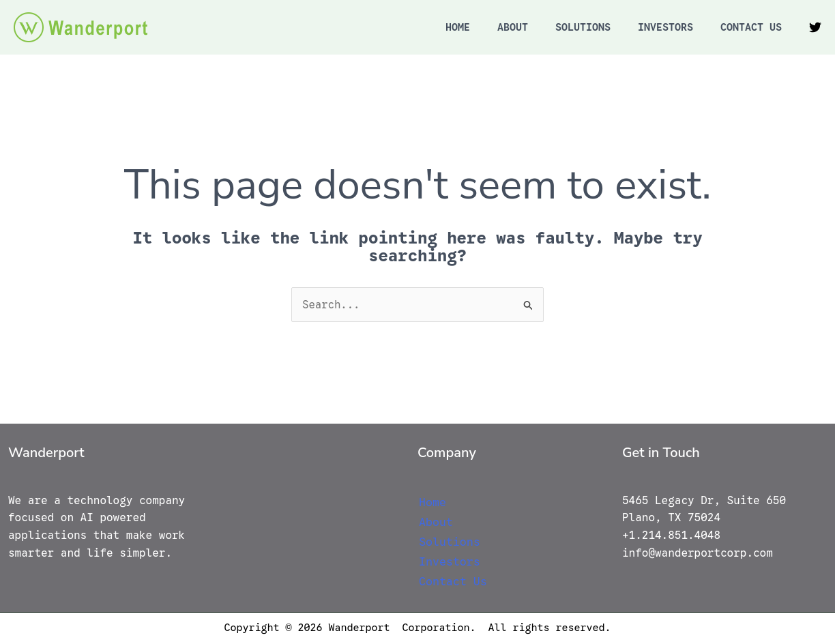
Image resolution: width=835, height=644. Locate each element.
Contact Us (751, 27)
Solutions (583, 27)
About (513, 27)
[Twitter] (815, 27)
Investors (665, 27)
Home (458, 27)
